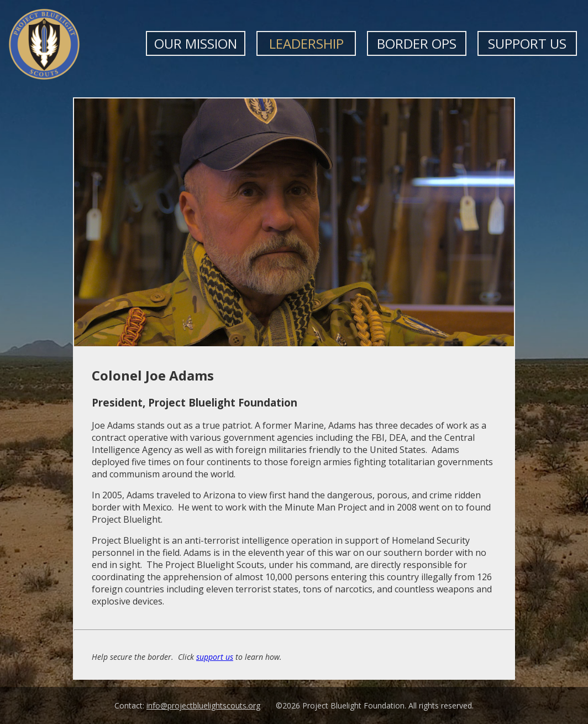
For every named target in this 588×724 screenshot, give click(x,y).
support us (215, 657)
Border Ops (417, 43)
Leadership (306, 43)
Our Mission (196, 43)
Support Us (527, 43)
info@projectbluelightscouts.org (203, 705)
